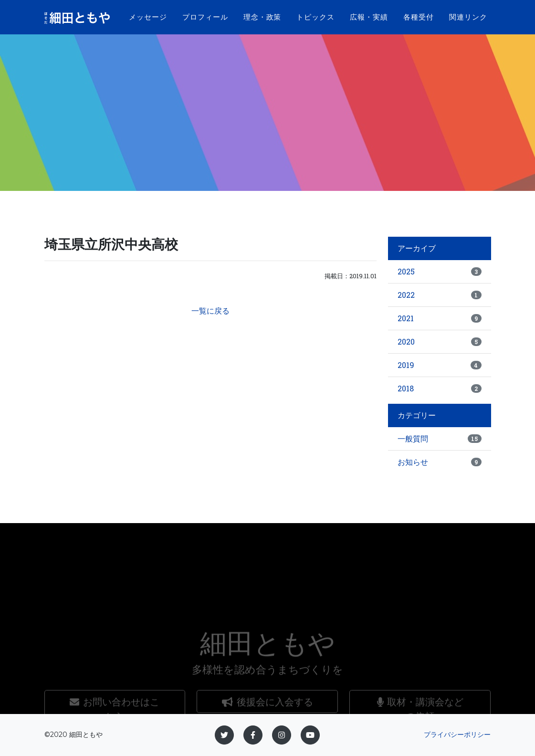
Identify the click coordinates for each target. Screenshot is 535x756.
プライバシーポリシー (457, 735)
